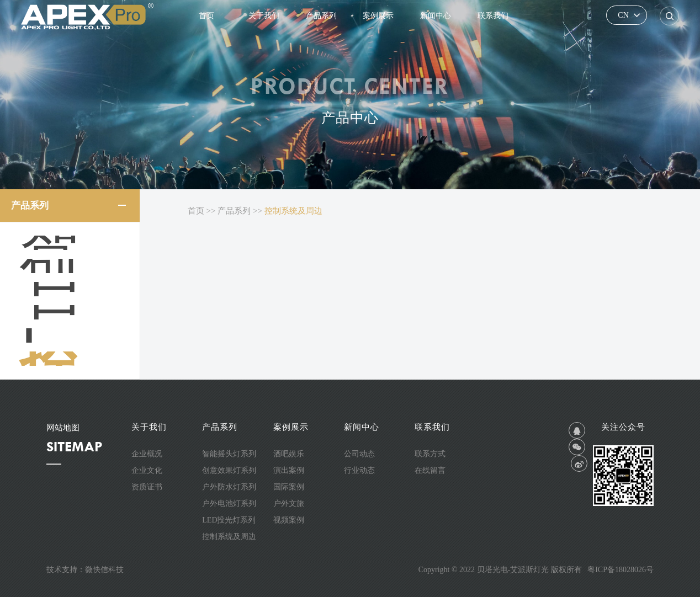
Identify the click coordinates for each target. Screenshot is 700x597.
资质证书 (147, 487)
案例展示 (378, 16)
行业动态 (359, 470)
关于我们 (264, 16)
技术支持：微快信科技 (85, 570)
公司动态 (359, 454)
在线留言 (430, 470)
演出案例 (289, 470)
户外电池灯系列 (75, 312)
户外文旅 (289, 503)
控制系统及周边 (75, 359)
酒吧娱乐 (289, 454)
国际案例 (289, 487)
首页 (206, 16)
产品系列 (321, 16)
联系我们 (493, 16)
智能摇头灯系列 (75, 243)
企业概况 (147, 454)
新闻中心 (436, 16)
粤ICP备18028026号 (621, 570)
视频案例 (289, 520)
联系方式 (430, 454)
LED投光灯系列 (75, 335)
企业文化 (147, 470)
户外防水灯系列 (75, 289)
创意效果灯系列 (75, 266)
